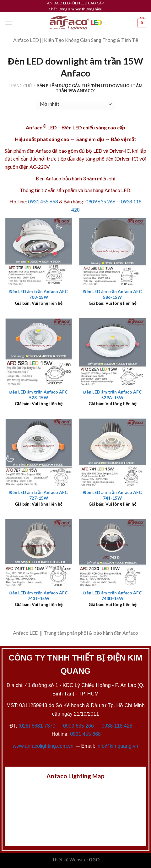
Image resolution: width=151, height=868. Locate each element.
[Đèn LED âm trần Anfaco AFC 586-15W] (112, 251)
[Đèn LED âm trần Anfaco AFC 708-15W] (39, 251)
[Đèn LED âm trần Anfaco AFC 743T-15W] (39, 553)
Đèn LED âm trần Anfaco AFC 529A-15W (113, 395)
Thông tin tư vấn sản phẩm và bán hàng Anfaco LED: (76, 190)
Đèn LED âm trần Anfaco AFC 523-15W (38, 395)
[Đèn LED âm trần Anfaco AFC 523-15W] (39, 352)
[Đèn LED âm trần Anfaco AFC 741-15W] (112, 452)
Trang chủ (20, 86)
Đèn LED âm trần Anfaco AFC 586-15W (113, 294)
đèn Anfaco (39, 151)
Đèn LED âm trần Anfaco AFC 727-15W (38, 495)
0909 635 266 (100, 201)
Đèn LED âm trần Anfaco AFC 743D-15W (113, 596)
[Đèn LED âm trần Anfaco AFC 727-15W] (39, 452)
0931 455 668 (43, 201)
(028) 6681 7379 (38, 726)
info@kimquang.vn (117, 746)
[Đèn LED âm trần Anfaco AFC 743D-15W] (112, 553)
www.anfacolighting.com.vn (43, 746)
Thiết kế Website (69, 860)
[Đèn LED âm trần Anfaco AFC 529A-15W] (112, 352)
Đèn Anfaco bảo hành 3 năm (66, 178)
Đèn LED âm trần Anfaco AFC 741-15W (113, 495)
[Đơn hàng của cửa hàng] (75, 104)
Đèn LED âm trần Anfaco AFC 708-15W (38, 294)
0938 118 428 (117, 726)
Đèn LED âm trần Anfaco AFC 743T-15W (38, 596)
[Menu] (8, 23)
